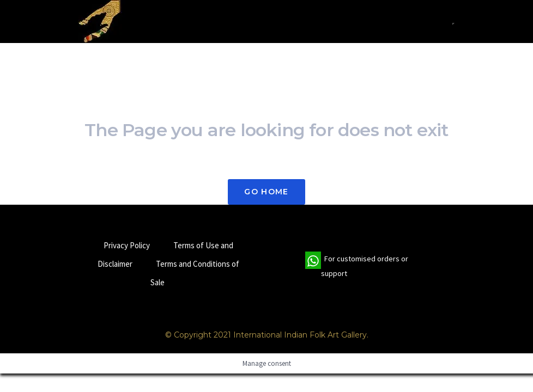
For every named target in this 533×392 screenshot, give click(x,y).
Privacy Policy (127, 245)
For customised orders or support (357, 266)
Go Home (266, 192)
